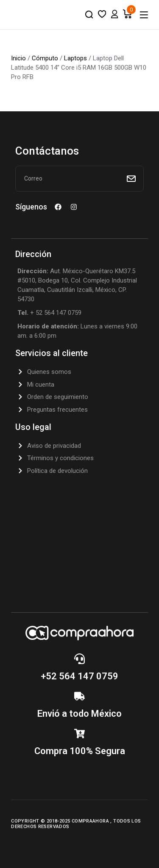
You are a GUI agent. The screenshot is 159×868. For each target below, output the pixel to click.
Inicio (18, 58)
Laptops (75, 58)
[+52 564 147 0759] (79, 659)
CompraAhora (91, 821)
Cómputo (45, 58)
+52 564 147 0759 (79, 676)
